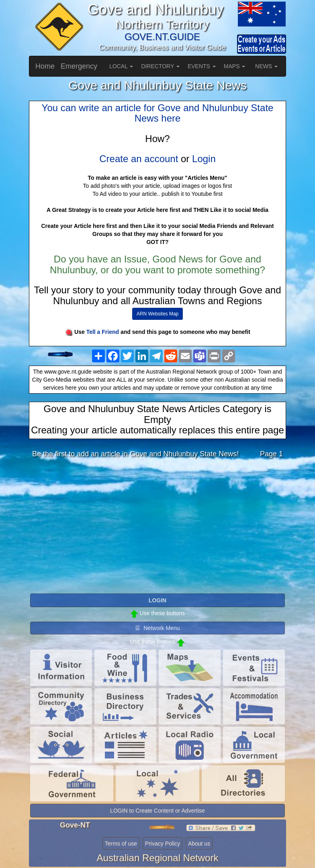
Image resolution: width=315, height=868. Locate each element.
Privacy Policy (163, 844)
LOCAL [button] (121, 66)
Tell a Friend (103, 332)
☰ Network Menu (157, 628)
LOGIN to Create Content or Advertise (157, 811)
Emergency (79, 66)
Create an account (139, 159)
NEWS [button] (266, 66)
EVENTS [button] (202, 66)
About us (199, 844)
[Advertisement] (157, 528)
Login (204, 159)
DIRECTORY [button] (160, 66)
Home (45, 66)
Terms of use (121, 844)
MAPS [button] (235, 66)
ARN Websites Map (157, 314)
